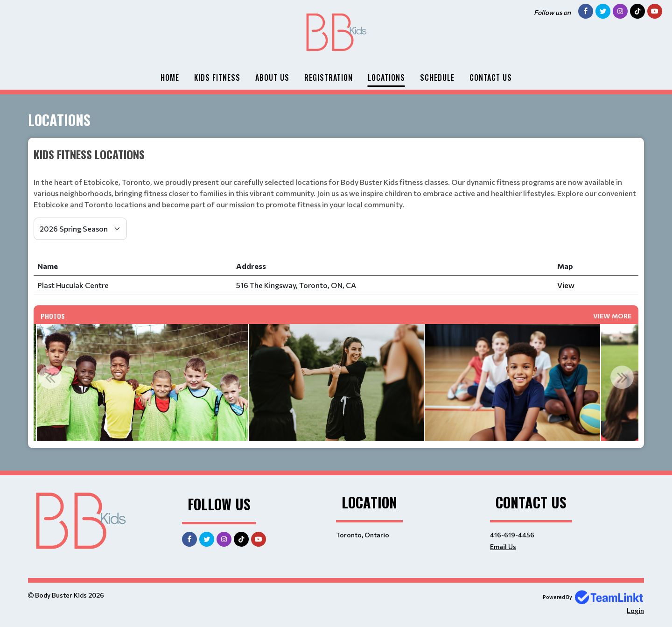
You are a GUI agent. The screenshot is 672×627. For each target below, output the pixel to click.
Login (635, 610)
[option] (142, 382)
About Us (272, 77)
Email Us (503, 546)
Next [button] (622, 377)
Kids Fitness (217, 77)
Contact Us (491, 77)
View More (612, 316)
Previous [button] (50, 377)
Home (170, 77)
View (566, 285)
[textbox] (336, 154)
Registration (329, 77)
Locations (386, 77)
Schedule (437, 77)
